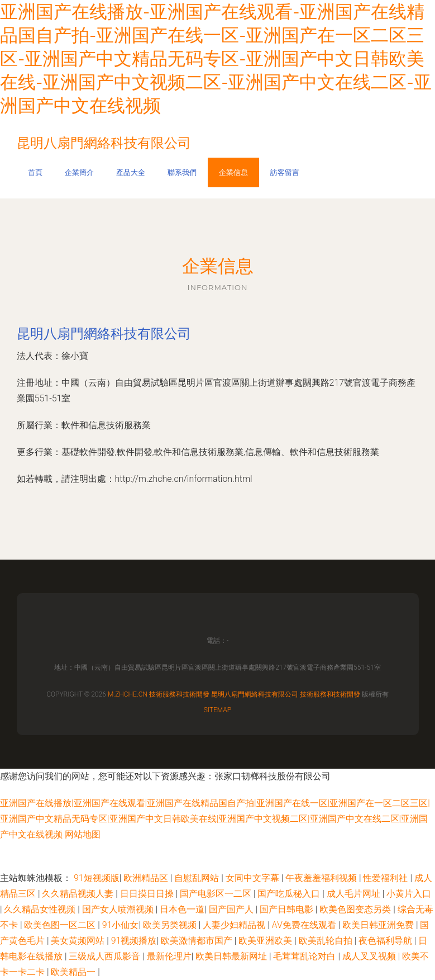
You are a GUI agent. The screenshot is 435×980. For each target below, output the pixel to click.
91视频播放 (134, 941)
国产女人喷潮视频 (119, 909)
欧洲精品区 (147, 878)
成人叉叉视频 (370, 956)
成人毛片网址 (355, 894)
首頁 (35, 172)
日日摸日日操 (148, 894)
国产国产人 (232, 909)
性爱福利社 (386, 878)
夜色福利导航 (386, 941)
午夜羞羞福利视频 (322, 878)
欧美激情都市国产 (198, 941)
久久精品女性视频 (41, 909)
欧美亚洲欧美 (266, 941)
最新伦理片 (169, 956)
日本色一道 (182, 909)
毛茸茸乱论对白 (305, 956)
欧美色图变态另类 (356, 909)
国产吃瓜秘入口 (290, 894)
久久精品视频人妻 (79, 894)
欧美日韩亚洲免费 (379, 925)
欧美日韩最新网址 (232, 956)
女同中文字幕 (254, 878)
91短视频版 (97, 878)
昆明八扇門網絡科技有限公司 (104, 333)
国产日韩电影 (288, 909)
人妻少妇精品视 (235, 925)
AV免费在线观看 (305, 925)
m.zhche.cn (128, 694)
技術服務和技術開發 (179, 694)
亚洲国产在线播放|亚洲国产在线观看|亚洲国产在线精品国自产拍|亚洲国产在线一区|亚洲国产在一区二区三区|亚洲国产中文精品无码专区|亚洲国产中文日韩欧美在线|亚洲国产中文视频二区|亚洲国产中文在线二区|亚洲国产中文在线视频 (215, 819)
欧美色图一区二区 (61, 925)
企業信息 (233, 172)
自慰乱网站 (198, 878)
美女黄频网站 (79, 941)
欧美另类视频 (171, 925)
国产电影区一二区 (217, 894)
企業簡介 (79, 172)
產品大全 (131, 172)
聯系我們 (182, 172)
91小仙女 (121, 925)
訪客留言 (285, 172)
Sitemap (218, 710)
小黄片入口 (409, 894)
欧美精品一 (74, 972)
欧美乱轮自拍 (327, 941)
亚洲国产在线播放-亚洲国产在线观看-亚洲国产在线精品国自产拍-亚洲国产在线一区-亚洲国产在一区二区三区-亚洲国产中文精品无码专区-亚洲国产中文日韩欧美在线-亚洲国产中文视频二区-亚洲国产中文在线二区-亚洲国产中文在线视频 (216, 58)
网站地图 (83, 834)
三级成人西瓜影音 (106, 956)
